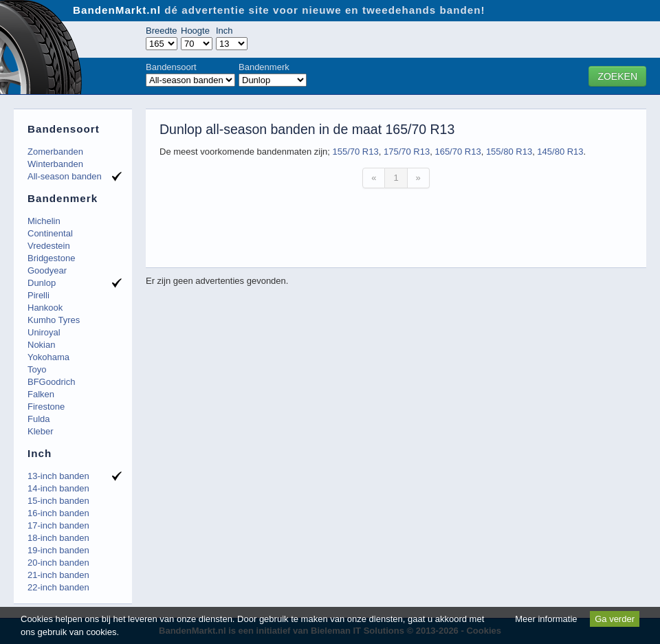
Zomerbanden (55, 152)
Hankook (45, 308)
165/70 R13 (458, 152)
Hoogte (195, 31)
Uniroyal (44, 332)
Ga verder (615, 619)
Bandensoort (171, 67)
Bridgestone (51, 258)
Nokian (41, 345)
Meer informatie (546, 619)
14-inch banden (58, 488)
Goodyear (47, 270)
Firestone (46, 407)
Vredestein (49, 246)
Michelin (44, 221)
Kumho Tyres (54, 320)
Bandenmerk (264, 67)
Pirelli (38, 295)
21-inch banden (58, 575)
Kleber (41, 431)
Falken (41, 394)
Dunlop (42, 283)
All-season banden (65, 176)
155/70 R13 (355, 152)
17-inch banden (58, 525)
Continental (50, 233)
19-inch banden (58, 550)
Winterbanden (55, 164)
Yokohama (48, 357)
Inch (224, 31)
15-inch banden (58, 501)
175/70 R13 (407, 152)
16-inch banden (58, 513)
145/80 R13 (560, 152)
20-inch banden (58, 563)
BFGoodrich (51, 382)
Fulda (39, 419)
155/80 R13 (509, 152)
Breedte (162, 31)
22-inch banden (58, 587)
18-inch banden (58, 538)
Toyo (37, 369)
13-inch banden (58, 476)
